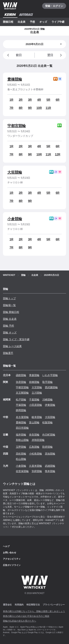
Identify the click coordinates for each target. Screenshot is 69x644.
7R (11, 108)
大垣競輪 (15, 172)
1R (11, 100)
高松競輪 (21, 454)
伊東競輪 (50, 405)
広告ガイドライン (12, 565)
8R (21, 108)
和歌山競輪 (22, 440)
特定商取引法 (33, 605)
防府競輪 (47, 447)
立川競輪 (37, 393)
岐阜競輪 (37, 417)
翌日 (55, 55)
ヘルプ (6, 546)
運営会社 (7, 605)
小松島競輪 (36, 454)
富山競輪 (34, 422)
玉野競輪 (21, 447)
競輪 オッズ (10, 333)
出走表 (22, 22)
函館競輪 (21, 375)
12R (57, 154)
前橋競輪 (34, 382)
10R (39, 108)
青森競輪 (34, 375)
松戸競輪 (21, 400)
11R (48, 108)
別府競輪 (37, 471)
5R (48, 100)
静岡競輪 (21, 410)
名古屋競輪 (22, 417)
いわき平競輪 (50, 375)
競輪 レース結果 (12, 346)
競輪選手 (8, 353)
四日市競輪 (22, 428)
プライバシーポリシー (54, 605)
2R (21, 100)
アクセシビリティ (12, 559)
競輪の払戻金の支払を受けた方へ (20, 621)
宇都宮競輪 (17, 126)
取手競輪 (47, 382)
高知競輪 (50, 454)
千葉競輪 (34, 400)
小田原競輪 (36, 405)
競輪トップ (9, 298)
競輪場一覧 (9, 305)
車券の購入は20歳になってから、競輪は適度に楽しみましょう (34, 611)
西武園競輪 (51, 387)
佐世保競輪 (22, 471)
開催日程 (8, 22)
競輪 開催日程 (11, 312)
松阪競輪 (47, 422)
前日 (14, 55)
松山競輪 (21, 459)
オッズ (43, 22)
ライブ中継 (58, 22)
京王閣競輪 (22, 393)
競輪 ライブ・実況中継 (16, 339)
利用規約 (19, 605)
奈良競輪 (34, 435)
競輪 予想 (8, 326)
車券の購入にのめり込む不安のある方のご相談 (26, 616)
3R (30, 100)
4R (39, 100)
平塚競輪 (21, 405)
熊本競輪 (50, 471)
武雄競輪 (50, 466)
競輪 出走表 (10, 319)
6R (58, 100)
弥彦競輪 (21, 382)
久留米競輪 (36, 466)
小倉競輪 (15, 219)
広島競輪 (34, 447)
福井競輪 (21, 435)
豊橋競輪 (15, 79)
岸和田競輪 (38, 440)
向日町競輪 (49, 435)
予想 (32, 22)
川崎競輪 (47, 400)
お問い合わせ (10, 553)
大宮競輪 (37, 387)
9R (30, 108)
